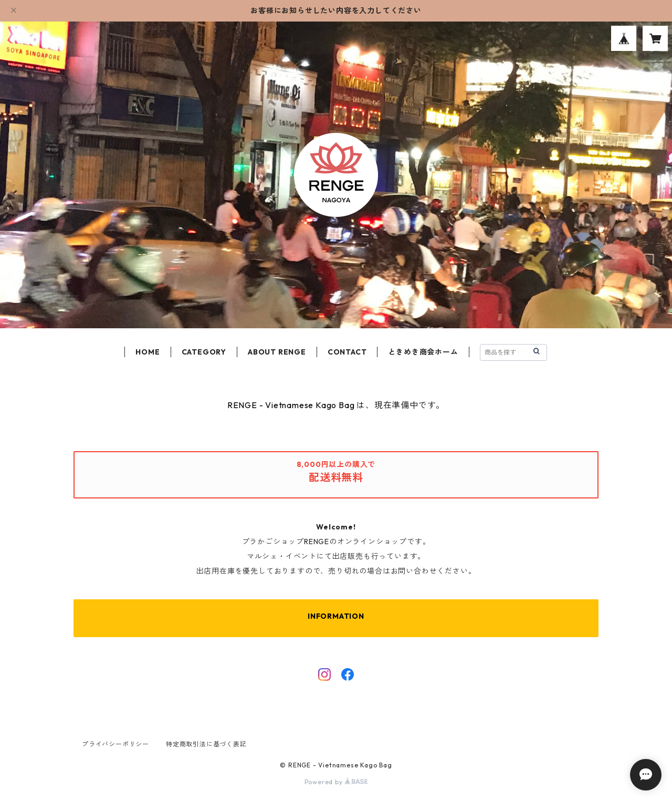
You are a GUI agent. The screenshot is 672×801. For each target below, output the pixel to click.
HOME (148, 352)
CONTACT (347, 352)
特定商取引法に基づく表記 (206, 744)
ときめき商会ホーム (423, 352)
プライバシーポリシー (115, 744)
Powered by (336, 782)
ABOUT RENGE (277, 352)
